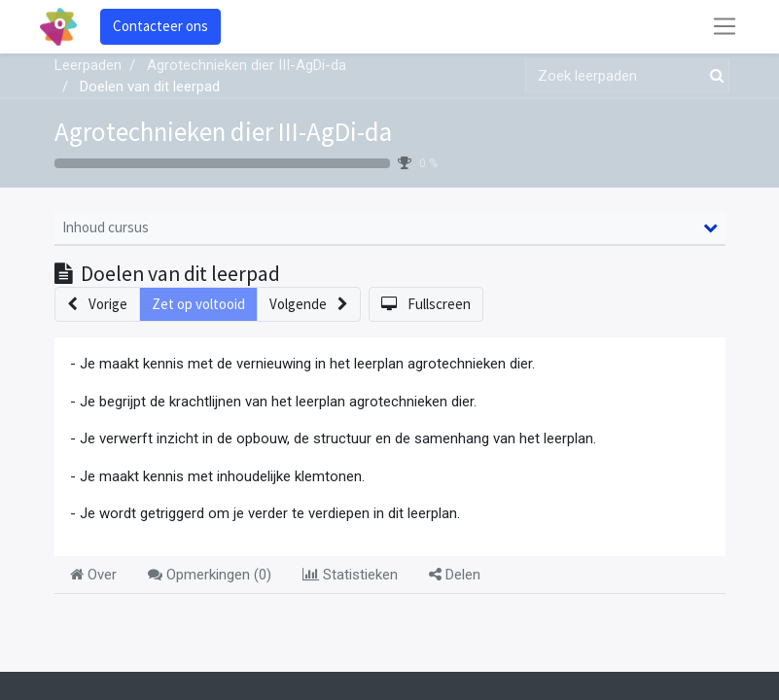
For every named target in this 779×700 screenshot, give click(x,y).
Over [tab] (93, 575)
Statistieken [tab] (350, 575)
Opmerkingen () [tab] (210, 575)
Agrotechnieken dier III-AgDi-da (223, 131)
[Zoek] (713, 76)
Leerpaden (88, 65)
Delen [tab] (455, 575)
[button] (97, 305)
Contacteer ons (160, 26)
